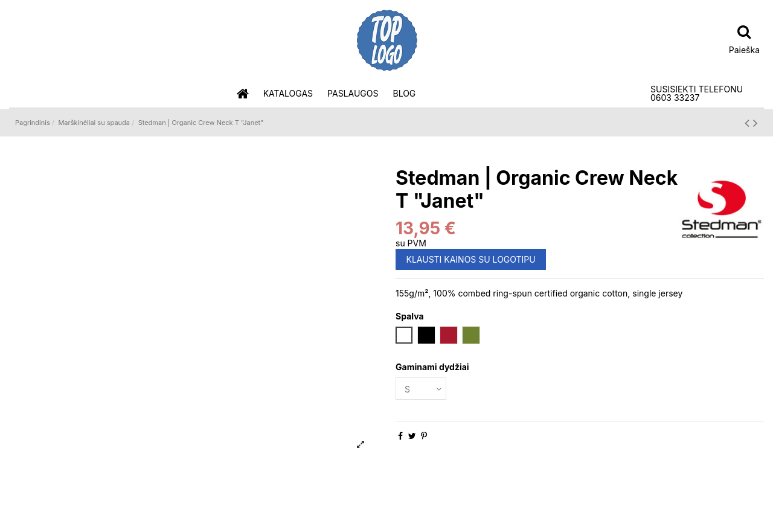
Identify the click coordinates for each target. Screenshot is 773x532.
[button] (288, 94)
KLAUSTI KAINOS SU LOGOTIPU (471, 259)
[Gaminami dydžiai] (421, 389)
